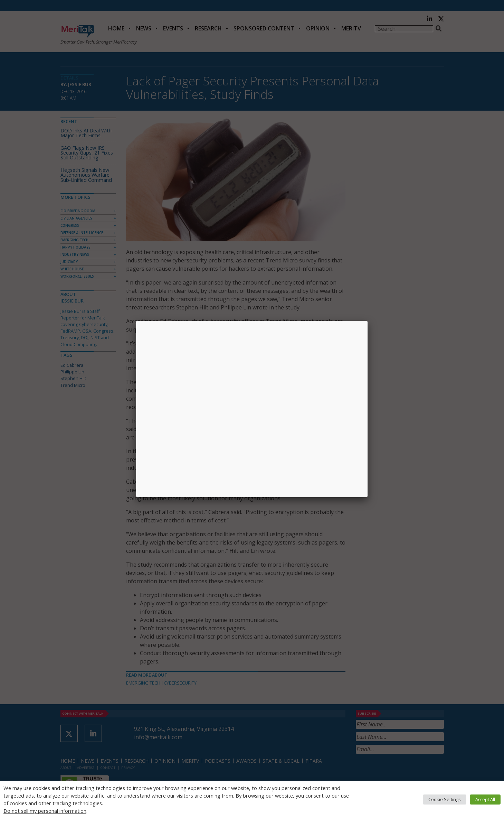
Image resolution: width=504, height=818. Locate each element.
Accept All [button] (485, 799)
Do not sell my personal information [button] (45, 811)
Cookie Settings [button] (445, 799)
